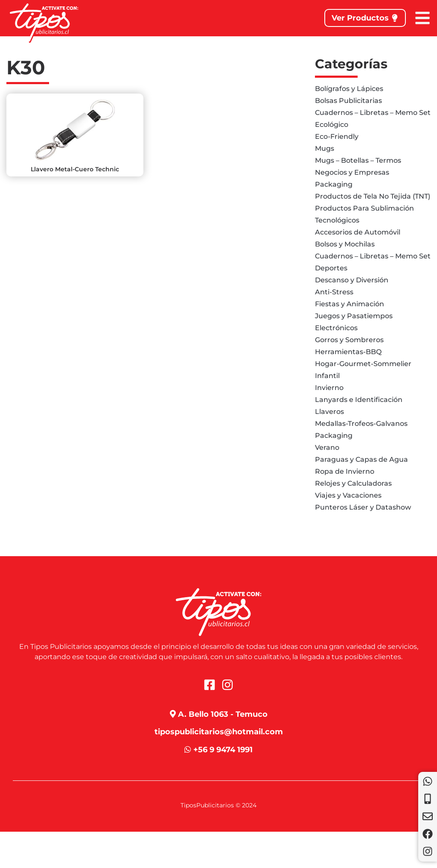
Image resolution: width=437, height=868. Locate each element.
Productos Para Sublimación (364, 208)
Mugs (325, 148)
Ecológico (332, 125)
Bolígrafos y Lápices (349, 89)
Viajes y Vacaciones (348, 495)
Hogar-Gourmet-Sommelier (363, 364)
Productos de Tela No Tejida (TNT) (373, 196)
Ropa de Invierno (345, 471)
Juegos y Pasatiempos (354, 316)
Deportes (331, 268)
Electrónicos (336, 328)
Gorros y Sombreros (349, 340)
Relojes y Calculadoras (353, 483)
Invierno (329, 388)
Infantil (327, 376)
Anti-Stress (334, 292)
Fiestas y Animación (350, 304)
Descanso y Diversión (352, 280)
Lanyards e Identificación (359, 400)
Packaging (334, 184)
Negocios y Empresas (352, 172)
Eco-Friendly (337, 136)
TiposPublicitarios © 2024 (218, 805)
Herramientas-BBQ (348, 352)
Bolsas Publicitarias (348, 101)
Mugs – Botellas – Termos (358, 160)
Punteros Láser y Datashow (363, 507)
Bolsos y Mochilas (345, 244)
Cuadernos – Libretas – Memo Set (373, 113)
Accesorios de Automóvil (358, 232)
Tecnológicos (337, 220)
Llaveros (329, 412)
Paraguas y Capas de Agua (361, 459)
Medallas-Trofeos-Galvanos (361, 424)
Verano (327, 447)
